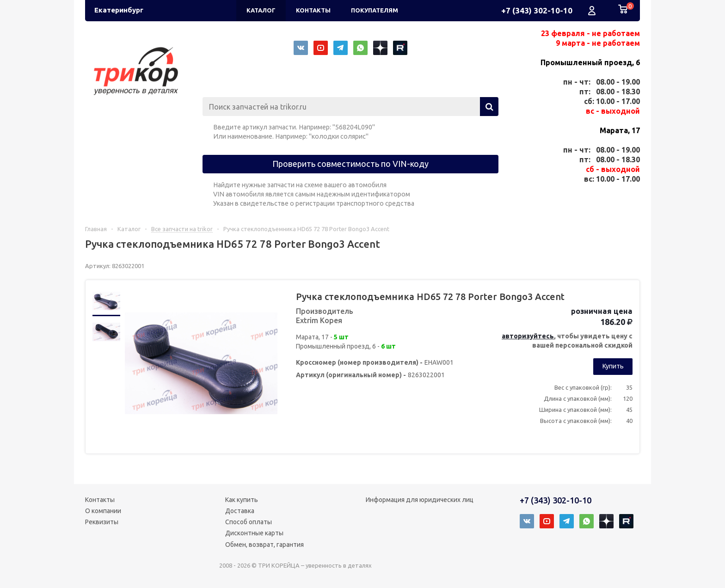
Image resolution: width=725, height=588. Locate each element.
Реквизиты (102, 522)
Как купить (242, 500)
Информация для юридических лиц (420, 500)
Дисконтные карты (254, 533)
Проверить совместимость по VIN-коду (350, 164)
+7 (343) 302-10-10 (537, 10)
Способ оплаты (249, 522)
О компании (103, 511)
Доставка (240, 511)
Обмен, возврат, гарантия (264, 545)
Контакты (100, 500)
